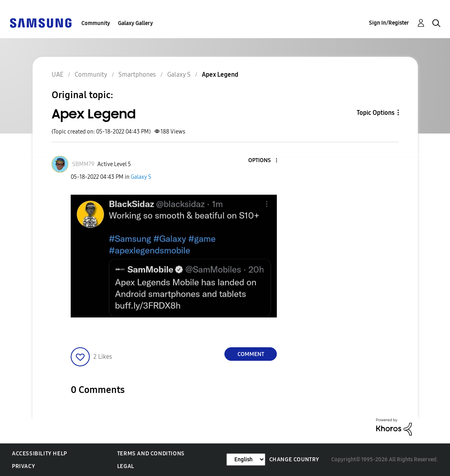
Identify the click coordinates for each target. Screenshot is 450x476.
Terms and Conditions (151, 454)
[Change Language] (246, 460)
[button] (263, 161)
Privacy (23, 466)
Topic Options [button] (376, 113)
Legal (126, 466)
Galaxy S (141, 177)
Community (96, 23)
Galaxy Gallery (135, 23)
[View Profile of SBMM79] (83, 164)
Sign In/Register (389, 23)
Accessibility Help (40, 454)
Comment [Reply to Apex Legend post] (251, 354)
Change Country (294, 460)
